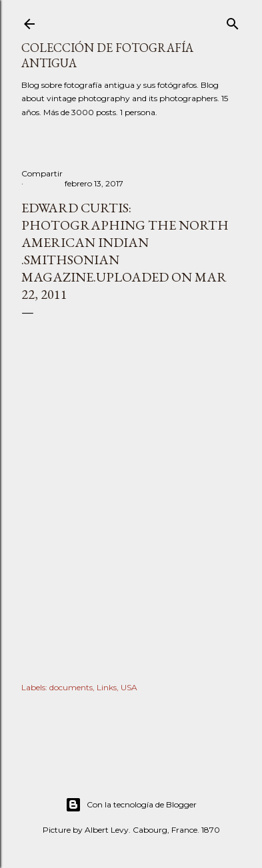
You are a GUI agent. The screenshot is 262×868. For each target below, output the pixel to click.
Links (107, 687)
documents (71, 687)
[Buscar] (233, 21)
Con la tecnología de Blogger (131, 805)
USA (129, 687)
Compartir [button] (42, 173)
